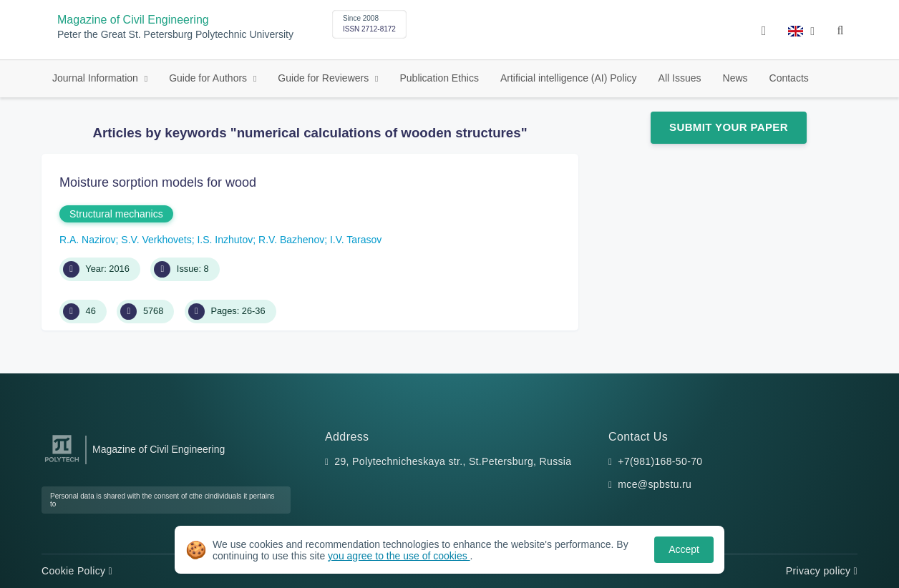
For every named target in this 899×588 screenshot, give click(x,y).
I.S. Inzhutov (225, 240)
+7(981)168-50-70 (660, 461)
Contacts (789, 78)
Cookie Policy (77, 571)
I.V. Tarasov (356, 240)
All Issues (680, 78)
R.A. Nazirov (88, 240)
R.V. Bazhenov (291, 240)
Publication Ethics (439, 78)
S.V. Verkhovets (156, 240)
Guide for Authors (209, 78)
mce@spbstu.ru (655, 484)
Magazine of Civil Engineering (133, 20)
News (735, 78)
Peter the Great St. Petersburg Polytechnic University (175, 35)
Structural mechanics (116, 214)
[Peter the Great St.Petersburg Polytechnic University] (62, 462)
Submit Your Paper (729, 127)
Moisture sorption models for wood (158, 182)
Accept (684, 549)
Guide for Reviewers (325, 78)
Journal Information (97, 78)
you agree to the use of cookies (399, 556)
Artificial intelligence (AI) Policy (569, 78)
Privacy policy (822, 571)
